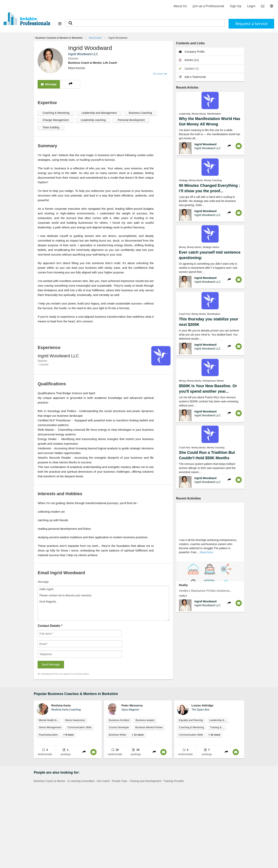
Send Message (51, 664)
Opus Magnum (130, 710)
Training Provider (174, 781)
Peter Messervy (132, 705)
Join (208, 6)
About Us (180, 6)
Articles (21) (189, 60)
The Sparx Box (201, 710)
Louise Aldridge (202, 705)
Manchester (95, 38)
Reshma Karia (61, 705)
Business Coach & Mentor (49, 781)
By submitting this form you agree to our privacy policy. (63, 674)
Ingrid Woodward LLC (208, 148)
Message (49, 84)
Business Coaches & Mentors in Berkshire (59, 38)
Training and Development (145, 781)
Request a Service (251, 24)
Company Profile (192, 52)
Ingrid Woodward (118, 38)
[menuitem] (58, 38)
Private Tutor (120, 781)
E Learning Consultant (81, 781)
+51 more (160, 74)
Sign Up (236, 6)
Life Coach (103, 781)
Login (251, 6)
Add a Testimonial (192, 77)
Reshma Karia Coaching (66, 710)
